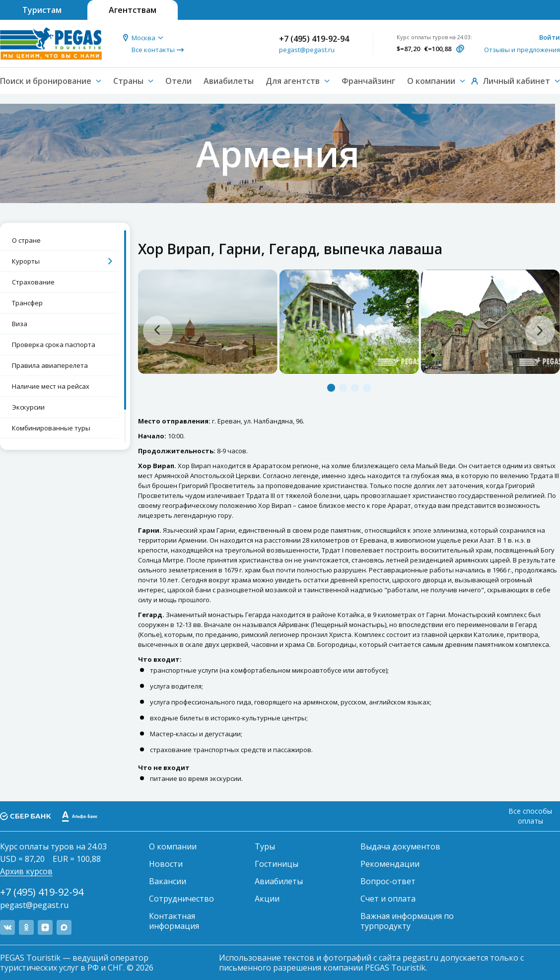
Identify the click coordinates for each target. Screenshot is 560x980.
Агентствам (133, 10)
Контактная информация (174, 921)
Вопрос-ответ (388, 881)
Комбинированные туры (51, 428)
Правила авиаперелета (50, 365)
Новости (166, 864)
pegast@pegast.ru (307, 50)
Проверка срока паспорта (54, 345)
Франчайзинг (368, 81)
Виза (20, 324)
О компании (173, 846)
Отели (178, 81)
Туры (265, 846)
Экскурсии (28, 407)
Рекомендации (390, 864)
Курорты (26, 261)
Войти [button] (550, 37)
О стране (26, 240)
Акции (267, 899)
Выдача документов (400, 846)
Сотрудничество (181, 899)
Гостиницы (277, 864)
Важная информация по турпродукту (407, 921)
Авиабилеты (229, 81)
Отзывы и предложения (522, 50)
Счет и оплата (388, 899)
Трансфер (27, 303)
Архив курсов (26, 871)
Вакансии (168, 881)
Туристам (42, 10)
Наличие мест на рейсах (51, 386)
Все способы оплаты (530, 816)
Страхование (33, 282)
